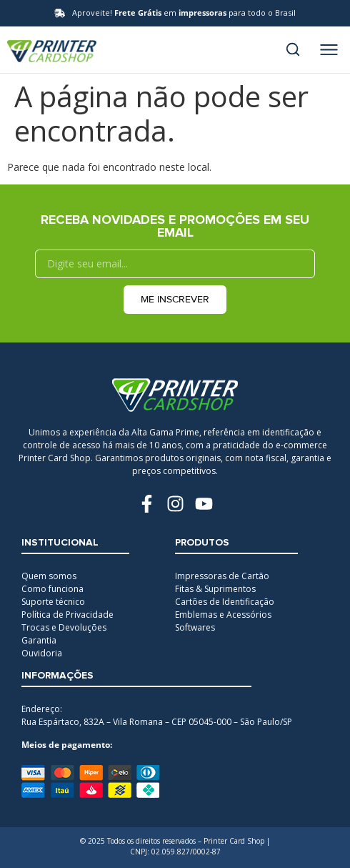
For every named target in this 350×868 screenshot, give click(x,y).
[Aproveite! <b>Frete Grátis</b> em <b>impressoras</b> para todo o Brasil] (60, 13)
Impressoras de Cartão (222, 576)
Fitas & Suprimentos (215, 589)
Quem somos (49, 576)
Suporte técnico (53, 602)
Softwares (195, 627)
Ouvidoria (42, 653)
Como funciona (52, 589)
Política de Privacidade (67, 615)
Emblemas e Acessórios (223, 615)
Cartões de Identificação (225, 602)
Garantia (39, 640)
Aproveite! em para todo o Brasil (184, 13)
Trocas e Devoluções (64, 627)
